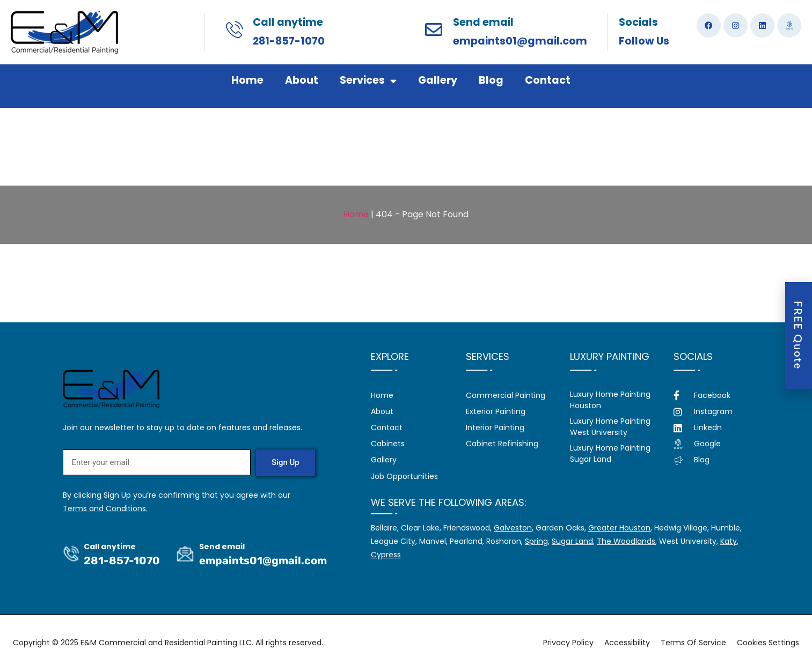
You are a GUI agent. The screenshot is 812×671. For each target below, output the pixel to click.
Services (368, 81)
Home (247, 80)
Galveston (513, 528)
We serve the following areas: (449, 502)
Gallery (438, 80)
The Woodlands (626, 541)
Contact (548, 80)
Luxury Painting (610, 356)
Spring (536, 541)
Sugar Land (572, 541)
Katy (729, 541)
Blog (491, 80)
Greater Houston (619, 528)
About (302, 80)
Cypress (386, 555)
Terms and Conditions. (105, 508)
